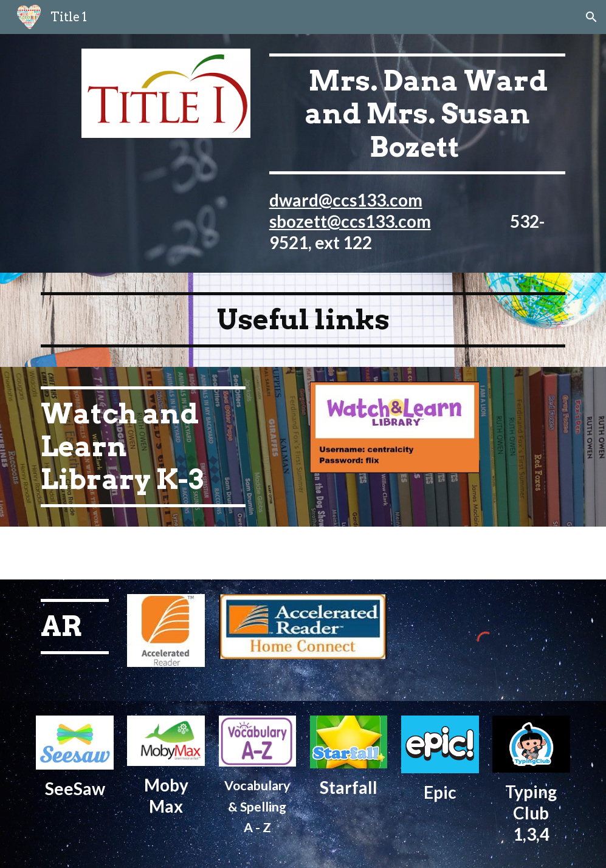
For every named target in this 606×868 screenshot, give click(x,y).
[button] (591, 17)
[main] (417, 153)
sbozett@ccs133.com (350, 221)
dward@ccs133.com (346, 200)
